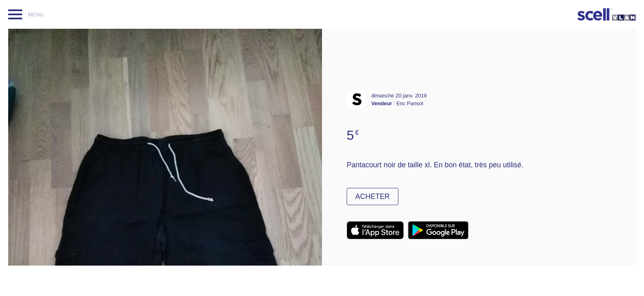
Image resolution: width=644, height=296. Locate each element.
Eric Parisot (410, 103)
